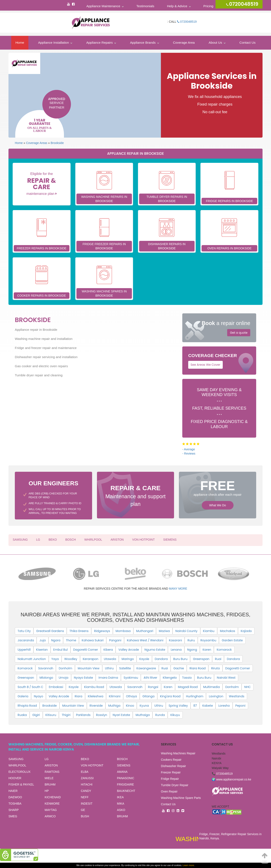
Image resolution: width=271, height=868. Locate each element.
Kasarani (176, 640)
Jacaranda (26, 640)
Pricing (208, 6)
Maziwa (164, 631)
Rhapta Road (27, 706)
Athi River (150, 678)
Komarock (224, 650)
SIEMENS (170, 540)
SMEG (13, 816)
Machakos (228, 631)
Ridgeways (102, 631)
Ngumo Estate (155, 650)
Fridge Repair (170, 779)
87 (195, 706)
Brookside (57, 143)
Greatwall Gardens (50, 631)
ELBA (85, 772)
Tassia (187, 678)
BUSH (85, 816)
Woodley (71, 659)
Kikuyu (175, 715)
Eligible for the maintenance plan (42, 184)
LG (38, 540)
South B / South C (30, 687)
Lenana (176, 650)
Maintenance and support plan (136, 495)
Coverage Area (184, 43)
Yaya (55, 659)
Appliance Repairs (99, 43)
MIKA (120, 804)
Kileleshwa (96, 696)
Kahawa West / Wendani (145, 640)
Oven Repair (169, 791)
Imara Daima (108, 678)
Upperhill (24, 650)
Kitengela (170, 678)
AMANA (122, 772)
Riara (79, 696)
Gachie (179, 668)
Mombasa (123, 631)
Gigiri (36, 715)
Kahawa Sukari (93, 640)
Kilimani (115, 696)
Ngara (56, 640)
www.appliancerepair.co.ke (234, 779)
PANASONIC (125, 778)
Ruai (218, 659)
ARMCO (50, 816)
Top (265, 857)
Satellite (125, 668)
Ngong (192, 650)
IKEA (120, 797)
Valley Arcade (129, 650)
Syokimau (131, 678)
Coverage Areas (37, 143)
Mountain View (89, 668)
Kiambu (209, 631)
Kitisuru (51, 715)
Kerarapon (91, 659)
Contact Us (247, 43)
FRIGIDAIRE (125, 784)
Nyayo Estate (84, 678)
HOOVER (15, 778)
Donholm (65, 668)
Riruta (215, 668)
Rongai (153, 687)
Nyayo (39, 696)
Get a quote (239, 333)
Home (20, 43)
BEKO (53, 540)
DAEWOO (15, 797)
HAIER (13, 791)
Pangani (115, 640)
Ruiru (191, 640)
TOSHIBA (15, 804)
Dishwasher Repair (173, 766)
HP (47, 791)
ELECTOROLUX (19, 772)
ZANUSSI (87, 778)
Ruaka (22, 715)
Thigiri (66, 715)
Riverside (96, 706)
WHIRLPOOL (93, 540)
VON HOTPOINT (143, 540)
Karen (207, 650)
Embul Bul (61, 650)
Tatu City (24, 631)
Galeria (23, 696)
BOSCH (71, 540)
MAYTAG (51, 810)
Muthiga (114, 706)
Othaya (131, 696)
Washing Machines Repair (178, 753)
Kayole (144, 659)
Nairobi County (186, 631)
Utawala (110, 659)
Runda (160, 715)
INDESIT (87, 804)
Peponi (241, 706)
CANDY (86, 791)
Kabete (208, 706)
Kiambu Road (94, 687)
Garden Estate (232, 640)
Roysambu (208, 640)
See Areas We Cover (205, 365)
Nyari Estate (121, 715)
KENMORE (52, 804)
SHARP (14, 810)
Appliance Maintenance (103, 6)
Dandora (161, 659)
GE (83, 810)
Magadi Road (188, 687)
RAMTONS (52, 772)
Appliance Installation (53, 43)
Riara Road (198, 668)
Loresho (224, 706)
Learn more (188, 865)
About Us (215, 43)
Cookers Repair (171, 760)
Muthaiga (143, 715)
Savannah (46, 668)
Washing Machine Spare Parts (181, 798)
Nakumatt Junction (32, 659)
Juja (42, 640)
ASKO (121, 810)
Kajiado (246, 631)
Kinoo (130, 706)
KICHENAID (53, 797)
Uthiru (109, 668)
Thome (71, 640)
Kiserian (42, 650)
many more (178, 589)
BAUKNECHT (126, 791)
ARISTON (117, 540)
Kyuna (144, 706)
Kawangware (146, 668)
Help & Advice (177, 6)
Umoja (64, 678)
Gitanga (149, 696)
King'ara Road (170, 696)
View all (80, 750)
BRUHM (50, 784)
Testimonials (145, 6)
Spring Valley (178, 706)
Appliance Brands (143, 43)
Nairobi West (226, 678)
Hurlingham (195, 696)
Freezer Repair (171, 772)
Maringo (128, 659)
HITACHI (87, 784)
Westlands (237, 696)
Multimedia (212, 687)
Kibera (108, 650)
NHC (247, 687)
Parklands (83, 715)
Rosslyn (102, 715)
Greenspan (201, 659)
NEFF (85, 797)
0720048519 (187, 22)
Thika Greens (79, 631)
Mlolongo (46, 678)
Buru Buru (180, 659)
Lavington (216, 696)
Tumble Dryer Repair (175, 785)
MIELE (49, 778)
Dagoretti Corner (86, 650)
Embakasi (56, 687)
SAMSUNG (20, 540)
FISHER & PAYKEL (21, 784)
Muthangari (145, 631)
